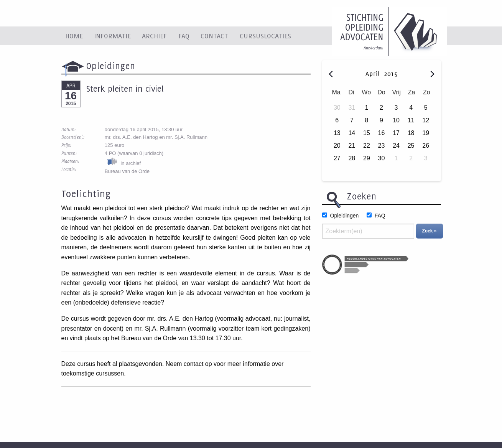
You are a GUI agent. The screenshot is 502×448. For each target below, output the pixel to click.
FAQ (184, 36)
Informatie (112, 36)
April (374, 74)
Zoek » (430, 231)
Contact (214, 36)
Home (74, 36)
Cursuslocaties (265, 36)
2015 (391, 74)
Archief (154, 36)
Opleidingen (345, 216)
